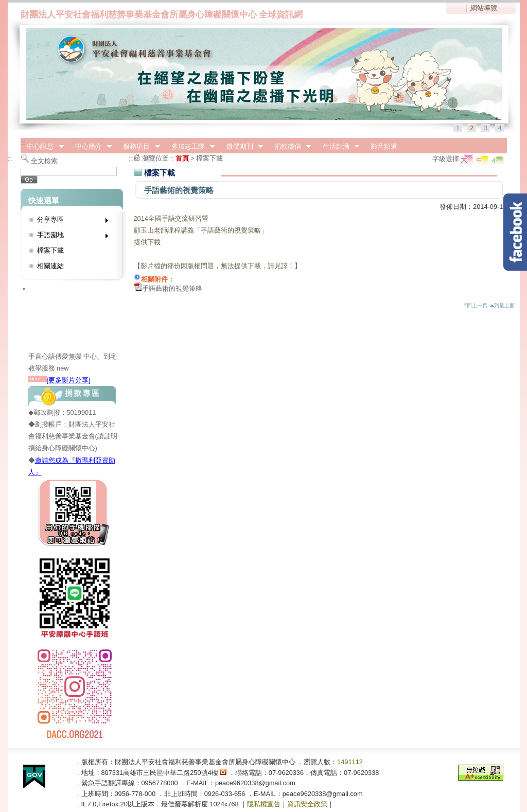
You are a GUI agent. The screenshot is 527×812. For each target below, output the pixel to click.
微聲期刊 (241, 147)
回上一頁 (476, 305)
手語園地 (69, 237)
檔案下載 (50, 250)
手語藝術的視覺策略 (172, 288)
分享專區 (69, 222)
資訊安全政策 (307, 804)
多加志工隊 (190, 147)
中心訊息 (42, 147)
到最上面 (502, 305)
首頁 (182, 158)
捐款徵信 (289, 147)
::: (23, 143)
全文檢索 (44, 161)
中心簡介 (90, 147)
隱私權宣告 (264, 804)
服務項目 (138, 147)
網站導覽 (484, 8)
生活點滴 (338, 147)
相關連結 (50, 266)
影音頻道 (384, 146)
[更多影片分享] (59, 380)
